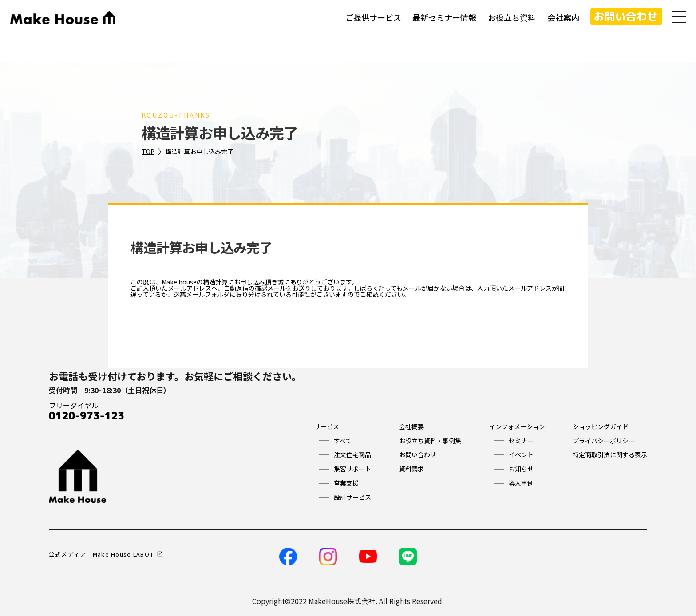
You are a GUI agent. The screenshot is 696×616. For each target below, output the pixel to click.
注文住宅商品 (352, 454)
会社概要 (411, 426)
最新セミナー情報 (443, 18)
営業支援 (346, 483)
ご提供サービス (372, 18)
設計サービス (352, 497)
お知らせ (521, 469)
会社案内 (562, 18)
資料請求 (411, 469)
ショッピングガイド (601, 426)
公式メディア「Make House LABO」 (102, 554)
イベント (521, 454)
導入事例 (521, 483)
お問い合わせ (625, 17)
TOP (148, 151)
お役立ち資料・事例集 (430, 441)
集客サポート (352, 469)
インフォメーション (517, 426)
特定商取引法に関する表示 (610, 454)
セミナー (521, 441)
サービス (327, 426)
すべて (343, 441)
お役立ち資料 (511, 18)
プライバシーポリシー (604, 441)
